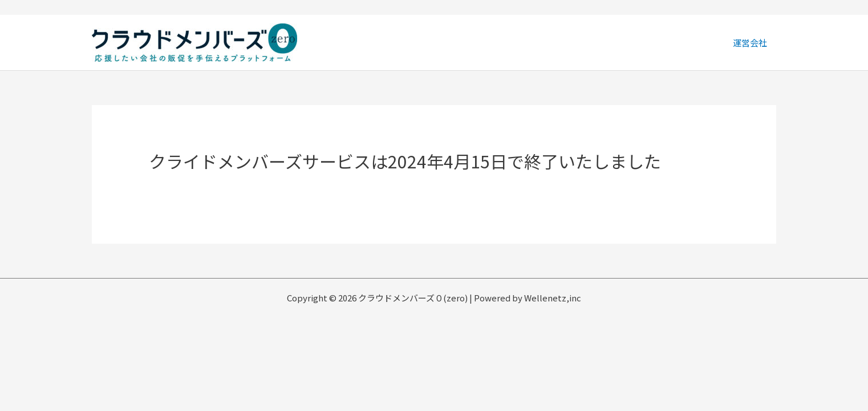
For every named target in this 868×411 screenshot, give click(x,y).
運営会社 (751, 43)
